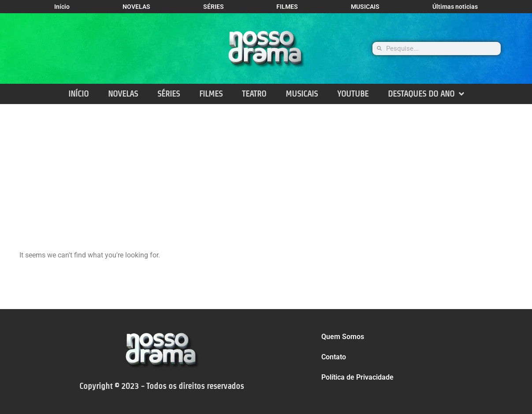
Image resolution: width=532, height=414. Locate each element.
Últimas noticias (455, 7)
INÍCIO (78, 94)
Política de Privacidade (357, 377)
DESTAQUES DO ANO (426, 94)
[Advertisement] (266, 170)
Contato (334, 357)
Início (62, 7)
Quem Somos (343, 337)
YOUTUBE (353, 94)
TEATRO (254, 94)
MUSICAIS (365, 7)
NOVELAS (136, 7)
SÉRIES (214, 7)
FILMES (287, 7)
